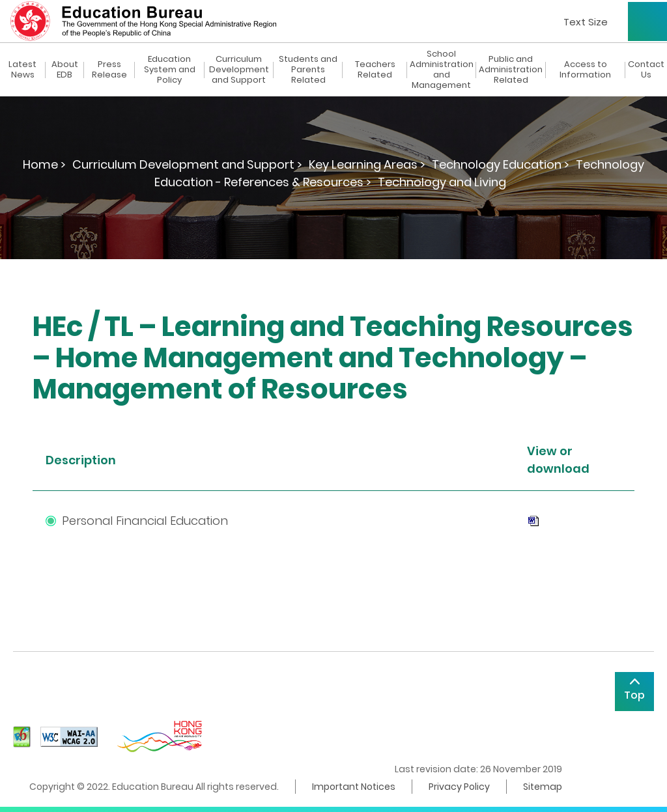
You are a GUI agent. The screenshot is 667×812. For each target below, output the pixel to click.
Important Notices (354, 787)
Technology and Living (442, 182)
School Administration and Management (442, 70)
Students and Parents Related (308, 70)
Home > (44, 164)
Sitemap (543, 787)
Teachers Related (375, 70)
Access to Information (585, 70)
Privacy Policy (459, 787)
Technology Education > (501, 164)
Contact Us (646, 70)
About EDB (65, 70)
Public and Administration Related (511, 70)
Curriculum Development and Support (239, 70)
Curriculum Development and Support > (187, 164)
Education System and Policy (170, 70)
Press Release (109, 70)
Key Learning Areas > (367, 164)
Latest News (22, 70)
